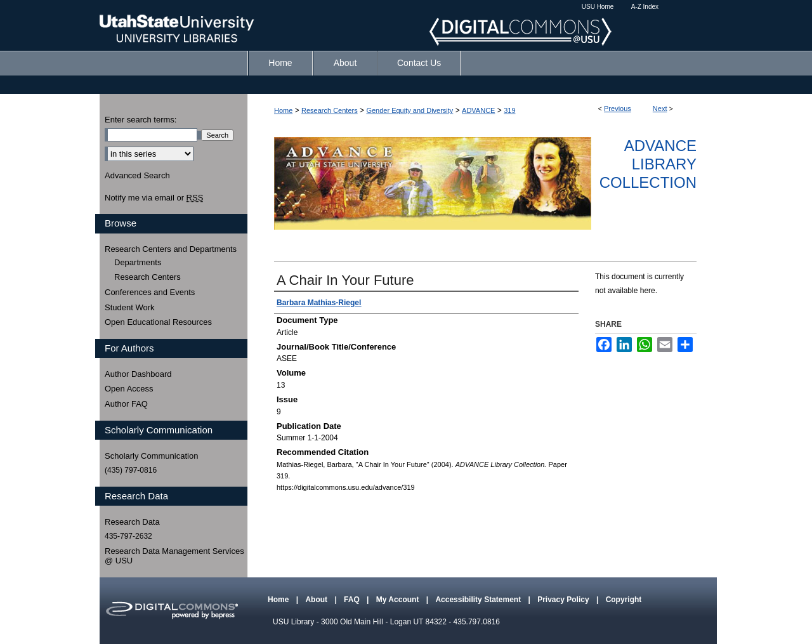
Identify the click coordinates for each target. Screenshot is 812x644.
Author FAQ (126, 404)
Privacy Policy (564, 600)
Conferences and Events (150, 292)
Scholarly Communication (151, 456)
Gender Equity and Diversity (409, 110)
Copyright (624, 600)
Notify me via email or (154, 198)
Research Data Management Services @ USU (174, 556)
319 (509, 110)
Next (660, 108)
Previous (618, 108)
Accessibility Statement (479, 600)
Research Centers (330, 110)
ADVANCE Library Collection (648, 164)
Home (283, 110)
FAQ (353, 600)
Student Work (130, 307)
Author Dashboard (138, 374)
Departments (138, 262)
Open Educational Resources (158, 322)
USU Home (598, 7)
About (317, 600)
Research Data (132, 522)
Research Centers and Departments (171, 249)
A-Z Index (645, 7)
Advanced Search (137, 175)
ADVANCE (478, 110)
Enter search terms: (141, 120)
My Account (399, 600)
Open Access (129, 389)
